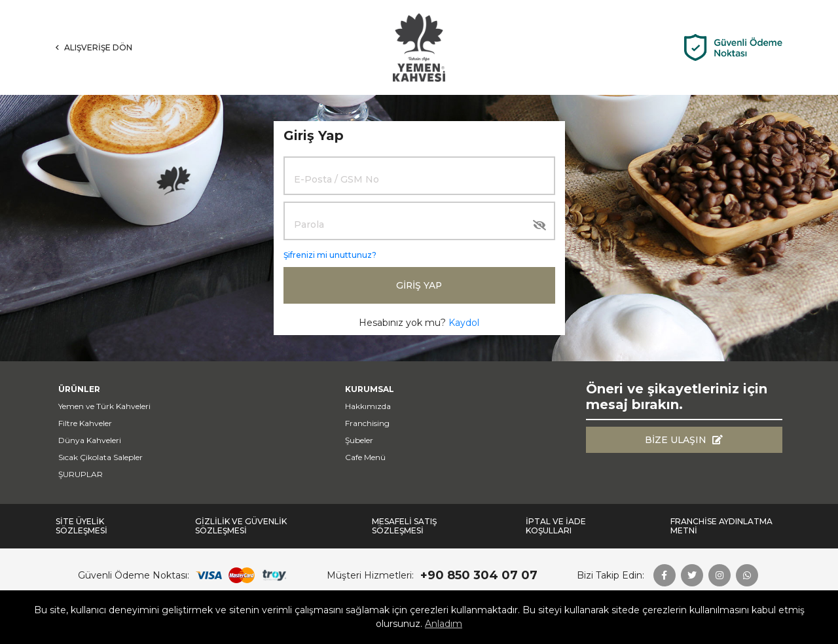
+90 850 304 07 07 (479, 575)
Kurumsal (370, 389)
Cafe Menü (365, 457)
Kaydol (464, 323)
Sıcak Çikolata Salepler (100, 457)
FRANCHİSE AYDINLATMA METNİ (721, 526)
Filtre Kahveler (85, 423)
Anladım (444, 624)
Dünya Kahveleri (90, 440)
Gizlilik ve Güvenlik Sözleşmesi (241, 526)
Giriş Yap (419, 285)
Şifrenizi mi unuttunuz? (330, 255)
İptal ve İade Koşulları (556, 526)
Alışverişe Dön (94, 47)
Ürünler (79, 389)
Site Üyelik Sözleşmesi (82, 526)
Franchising (367, 423)
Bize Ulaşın (684, 440)
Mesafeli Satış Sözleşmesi (404, 526)
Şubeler (359, 440)
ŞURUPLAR (81, 474)
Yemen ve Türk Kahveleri (104, 406)
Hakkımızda (368, 406)
